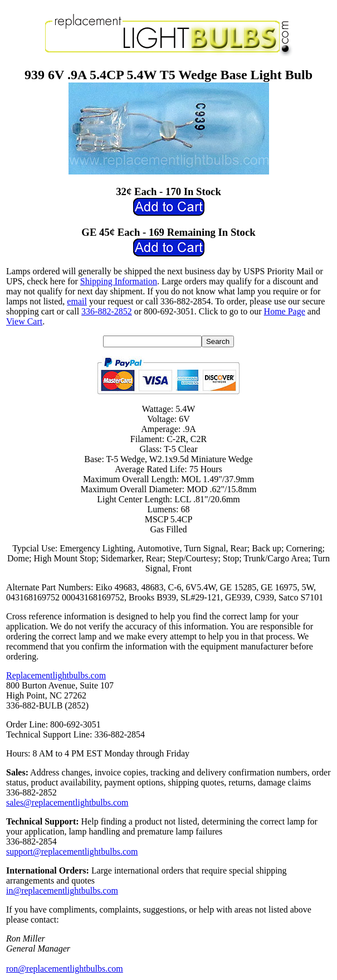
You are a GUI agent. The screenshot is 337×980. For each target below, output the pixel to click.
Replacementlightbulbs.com (56, 675)
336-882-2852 (107, 311)
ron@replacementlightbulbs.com (65, 969)
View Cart (24, 321)
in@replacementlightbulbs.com (62, 891)
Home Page (285, 311)
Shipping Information (119, 281)
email (77, 301)
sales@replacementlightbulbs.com (67, 802)
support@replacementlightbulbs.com (72, 852)
